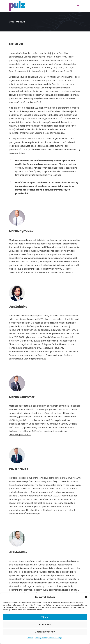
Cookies (30, 638)
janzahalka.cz (39, 359)
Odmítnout (45, 624)
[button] (86, 597)
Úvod (12, 22)
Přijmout (45, 617)
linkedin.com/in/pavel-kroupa (25, 514)
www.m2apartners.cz (62, 272)
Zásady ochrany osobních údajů (48, 638)
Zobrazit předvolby (45, 632)
